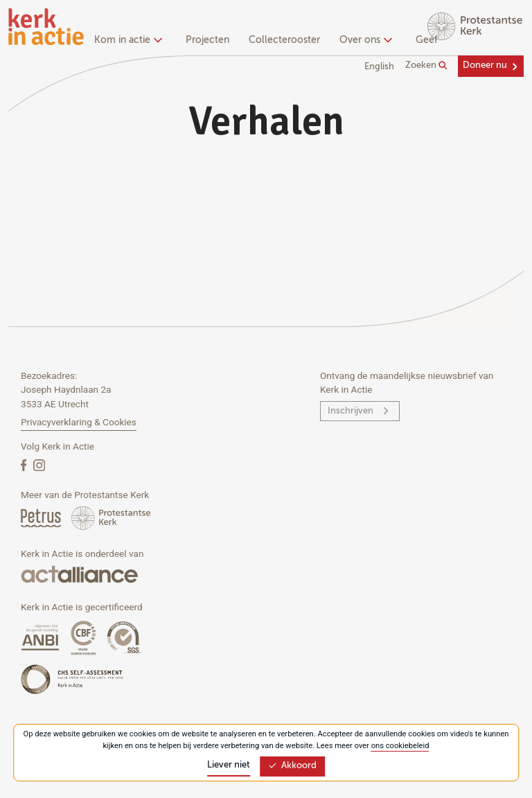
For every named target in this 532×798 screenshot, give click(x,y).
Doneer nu (485, 65)
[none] (131, 42)
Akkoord (292, 766)
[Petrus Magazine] (42, 518)
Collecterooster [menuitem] (284, 40)
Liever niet (229, 765)
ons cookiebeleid (400, 746)
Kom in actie (126, 40)
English (379, 67)
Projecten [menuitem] (207, 40)
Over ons (364, 40)
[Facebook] (25, 464)
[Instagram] (39, 464)
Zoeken (426, 66)
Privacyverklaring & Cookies (79, 422)
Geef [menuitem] (427, 40)
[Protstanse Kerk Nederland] (111, 518)
